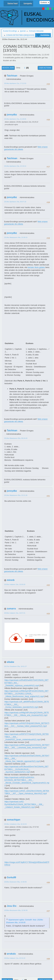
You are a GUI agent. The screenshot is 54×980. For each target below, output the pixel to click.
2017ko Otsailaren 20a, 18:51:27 (15, 666)
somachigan (13, 820)
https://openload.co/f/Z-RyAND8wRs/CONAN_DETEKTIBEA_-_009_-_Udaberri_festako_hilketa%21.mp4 (24, 804)
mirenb (11, 580)
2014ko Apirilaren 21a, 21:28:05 (15, 119)
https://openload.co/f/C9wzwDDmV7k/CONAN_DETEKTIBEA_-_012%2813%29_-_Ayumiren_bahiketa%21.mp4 (26, 769)
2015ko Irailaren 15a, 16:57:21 (15, 613)
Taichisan (12, 76)
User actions (45, 68)
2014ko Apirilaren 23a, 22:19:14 (15, 166)
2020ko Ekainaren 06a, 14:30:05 (15, 882)
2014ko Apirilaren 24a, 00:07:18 (15, 202)
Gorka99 (11, 877)
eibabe (10, 662)
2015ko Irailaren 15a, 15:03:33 (15, 584)
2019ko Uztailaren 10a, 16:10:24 (15, 824)
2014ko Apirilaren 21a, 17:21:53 (15, 83)
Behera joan (8, 68)
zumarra (11, 609)
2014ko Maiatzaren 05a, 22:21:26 (16, 495)
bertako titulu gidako (36, 267)
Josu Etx (12, 906)
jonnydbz (12, 115)
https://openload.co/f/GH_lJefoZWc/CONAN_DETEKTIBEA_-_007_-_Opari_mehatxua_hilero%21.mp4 (27, 792)
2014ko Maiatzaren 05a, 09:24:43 (16, 438)
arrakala (11, 954)
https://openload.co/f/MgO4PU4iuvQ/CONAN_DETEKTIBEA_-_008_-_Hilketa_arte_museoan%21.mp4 (27, 714)
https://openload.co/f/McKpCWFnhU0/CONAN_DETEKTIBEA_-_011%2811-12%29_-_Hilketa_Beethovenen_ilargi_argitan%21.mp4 (26, 694)
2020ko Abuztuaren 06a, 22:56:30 (16, 910)
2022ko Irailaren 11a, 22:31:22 (15, 958)
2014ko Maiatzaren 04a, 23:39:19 (16, 237)
